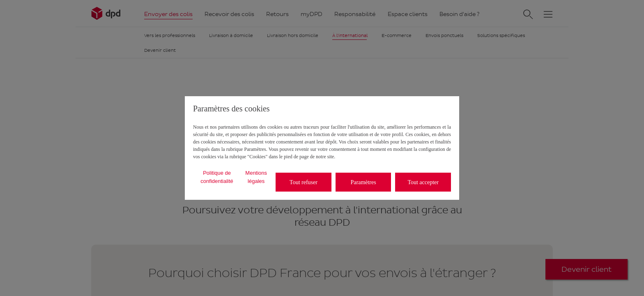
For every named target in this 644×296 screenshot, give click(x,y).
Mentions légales (256, 177)
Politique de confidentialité (217, 177)
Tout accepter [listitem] (423, 182)
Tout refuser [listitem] (304, 182)
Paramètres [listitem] (363, 182)
